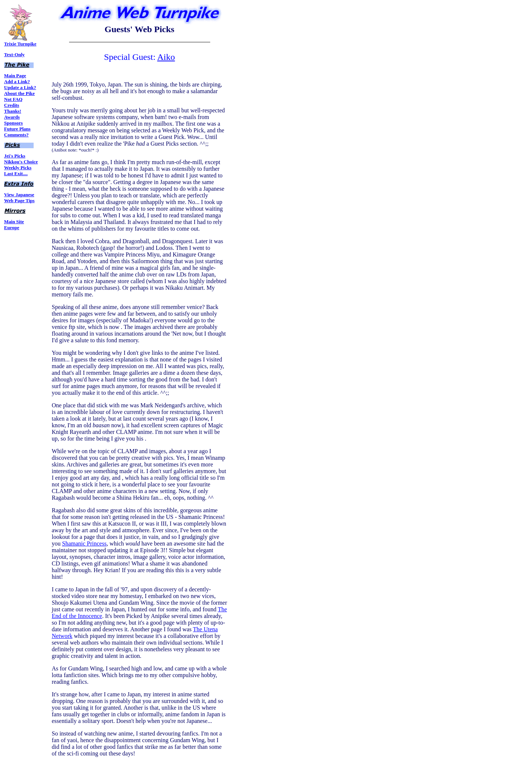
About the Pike (19, 93)
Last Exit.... (16, 174)
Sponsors (13, 123)
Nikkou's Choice (21, 162)
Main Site (14, 222)
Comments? (16, 135)
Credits (12, 105)
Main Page (15, 76)
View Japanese (19, 195)
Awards (12, 117)
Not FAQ (13, 99)
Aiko (166, 57)
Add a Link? (17, 81)
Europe (12, 227)
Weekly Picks (18, 168)
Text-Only (14, 55)
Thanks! (13, 111)
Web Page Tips (19, 201)
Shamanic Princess (84, 543)
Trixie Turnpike (20, 42)
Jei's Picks (15, 156)
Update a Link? (20, 87)
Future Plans (17, 129)
